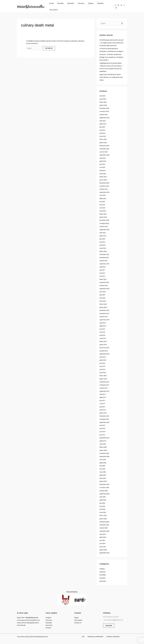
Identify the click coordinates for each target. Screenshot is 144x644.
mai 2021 (102, 273)
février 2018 (103, 375)
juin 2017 (102, 400)
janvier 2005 (103, 549)
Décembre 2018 (105, 347)
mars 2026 (103, 99)
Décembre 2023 (105, 182)
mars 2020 (103, 301)
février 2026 (103, 102)
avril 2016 (103, 428)
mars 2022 (103, 248)
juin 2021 (102, 269)
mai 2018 (102, 366)
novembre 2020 (105, 282)
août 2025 (103, 120)
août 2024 (103, 158)
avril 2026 (103, 96)
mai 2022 (102, 241)
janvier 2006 (103, 518)
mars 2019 (103, 338)
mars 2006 (103, 512)
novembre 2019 (105, 313)
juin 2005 (102, 540)
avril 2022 (103, 245)
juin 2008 (102, 465)
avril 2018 (103, 369)
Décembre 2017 (105, 381)
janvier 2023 (103, 217)
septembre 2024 (105, 154)
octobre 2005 (104, 527)
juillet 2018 (103, 359)
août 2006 (103, 496)
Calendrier (97, 3)
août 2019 (103, 322)
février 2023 (103, 214)
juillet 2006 (103, 499)
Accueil (52, 3)
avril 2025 (103, 133)
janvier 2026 (103, 105)
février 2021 (103, 279)
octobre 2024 (104, 151)
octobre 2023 (104, 189)
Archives (48, 627)
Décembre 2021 (105, 254)
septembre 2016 (105, 422)
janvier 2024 (103, 179)
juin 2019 (102, 328)
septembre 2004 (105, 552)
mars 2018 (103, 372)
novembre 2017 (105, 384)
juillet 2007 (103, 474)
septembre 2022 (105, 229)
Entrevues (79, 3)
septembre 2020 (105, 288)
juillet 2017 (103, 397)
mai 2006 (102, 505)
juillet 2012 (103, 440)
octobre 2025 (104, 114)
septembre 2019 (105, 319)
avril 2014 (103, 431)
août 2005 (103, 533)
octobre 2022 (104, 226)
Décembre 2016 (105, 415)
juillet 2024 (103, 161)
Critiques (88, 3)
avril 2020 (103, 297)
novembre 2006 (105, 487)
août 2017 (103, 394)
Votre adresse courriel (115, 618)
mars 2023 (103, 210)
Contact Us (78, 622)
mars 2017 (103, 409)
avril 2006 (103, 509)
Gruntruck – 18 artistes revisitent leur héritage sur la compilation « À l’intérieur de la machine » (111, 57)
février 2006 (103, 515)
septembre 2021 (105, 263)
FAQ (84, 636)
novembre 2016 (105, 418)
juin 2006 (102, 502)
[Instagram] (123, 4)
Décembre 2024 (105, 145)
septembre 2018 (105, 353)
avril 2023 (103, 207)
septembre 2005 (105, 530)
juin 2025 (102, 127)
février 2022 (103, 251)
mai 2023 (102, 204)
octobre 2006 (104, 490)
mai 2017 (102, 403)
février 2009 (103, 446)
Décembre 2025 (105, 108)
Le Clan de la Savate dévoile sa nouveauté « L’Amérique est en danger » (109, 48)
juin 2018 (102, 363)
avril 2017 (103, 406)
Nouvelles (60, 3)
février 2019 (103, 341)
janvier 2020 (103, 307)
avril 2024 (103, 170)
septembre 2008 (105, 456)
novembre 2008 (105, 453)
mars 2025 (103, 136)
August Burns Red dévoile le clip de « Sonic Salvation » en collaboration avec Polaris (112, 77)
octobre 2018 (104, 350)
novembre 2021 (105, 257)
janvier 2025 (103, 142)
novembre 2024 (105, 148)
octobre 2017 (104, 387)
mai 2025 (102, 130)
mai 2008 (102, 468)
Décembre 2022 (105, 220)
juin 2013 (102, 434)
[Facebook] (118, 4)
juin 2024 (102, 164)
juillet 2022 (103, 235)
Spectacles (70, 3)
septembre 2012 (105, 437)
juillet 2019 (103, 325)
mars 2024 (103, 173)
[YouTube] (126, 4)
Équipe (76, 617)
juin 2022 (102, 238)
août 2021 (103, 266)
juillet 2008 (103, 462)
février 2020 (103, 304)
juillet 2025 (103, 123)
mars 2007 (103, 477)
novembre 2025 (105, 111)
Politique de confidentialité (95, 636)
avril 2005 (103, 543)
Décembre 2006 (105, 484)
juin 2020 (102, 294)
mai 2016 (102, 425)
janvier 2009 (103, 450)
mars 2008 (103, 471)
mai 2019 (102, 332)
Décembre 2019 (105, 310)
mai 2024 (102, 167)
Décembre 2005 (105, 521)
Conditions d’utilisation (112, 636)
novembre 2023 (105, 186)
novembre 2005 (105, 524)
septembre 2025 (105, 117)
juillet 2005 (103, 537)
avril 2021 (103, 276)
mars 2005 (103, 546)
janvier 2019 (103, 344)
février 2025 (103, 139)
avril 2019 (103, 335)
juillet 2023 (103, 198)
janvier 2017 (103, 412)
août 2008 (103, 459)
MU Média (103, 574)
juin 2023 (102, 201)
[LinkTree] (115, 4)
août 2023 (103, 195)
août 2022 (103, 232)
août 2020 (103, 291)
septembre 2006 (105, 493)
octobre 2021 (104, 260)
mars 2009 (103, 443)
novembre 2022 (105, 223)
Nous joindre (107, 3)
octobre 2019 (104, 316)
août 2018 (103, 356)
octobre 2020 (104, 285)
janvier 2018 (103, 378)
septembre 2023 (105, 192)
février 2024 (103, 176)
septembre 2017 (105, 391)
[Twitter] (120, 4)
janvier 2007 (103, 481)
